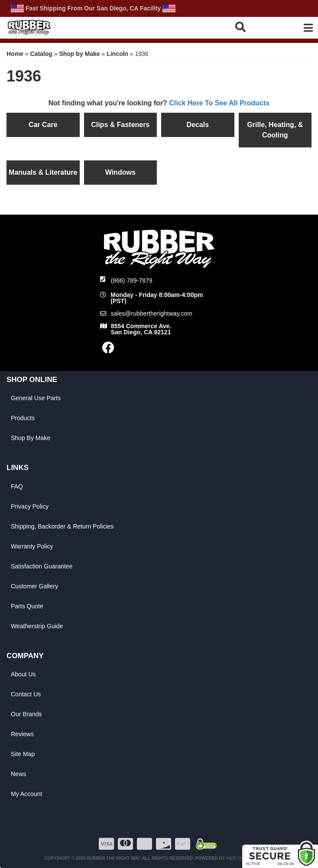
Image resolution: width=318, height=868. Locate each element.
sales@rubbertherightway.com (152, 313)
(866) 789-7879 (132, 281)
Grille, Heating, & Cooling (275, 130)
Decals (198, 125)
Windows (120, 172)
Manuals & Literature (43, 172)
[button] (253, 27)
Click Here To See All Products (219, 103)
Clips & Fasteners (120, 125)
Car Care (43, 125)
